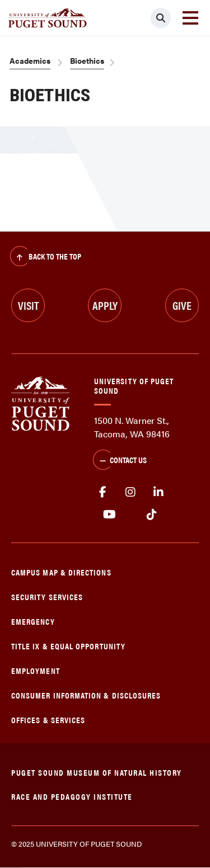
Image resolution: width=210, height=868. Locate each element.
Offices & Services (48, 720)
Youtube (109, 515)
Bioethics (87, 60)
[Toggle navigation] (190, 18)
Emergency (33, 621)
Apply (105, 305)
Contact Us (120, 461)
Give (182, 305)
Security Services (47, 596)
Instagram (130, 492)
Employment (36, 670)
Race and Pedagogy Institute (72, 796)
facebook (102, 492)
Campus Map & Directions (61, 572)
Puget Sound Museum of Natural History (97, 772)
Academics (30, 60)
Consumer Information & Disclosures (86, 695)
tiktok (151, 515)
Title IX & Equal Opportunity (68, 646)
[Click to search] (161, 18)
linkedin (158, 492)
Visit (28, 305)
